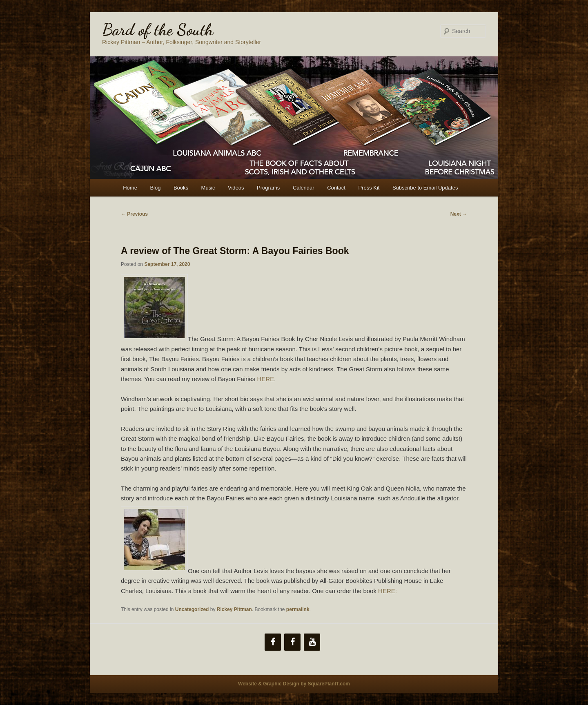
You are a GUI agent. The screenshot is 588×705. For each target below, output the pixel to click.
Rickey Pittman (234, 609)
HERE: (388, 591)
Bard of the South (158, 29)
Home (130, 188)
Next (459, 214)
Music (208, 188)
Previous (134, 214)
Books (181, 188)
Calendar (304, 188)
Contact (336, 188)
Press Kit (369, 188)
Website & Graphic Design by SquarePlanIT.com (294, 684)
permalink (298, 609)
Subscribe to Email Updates (425, 188)
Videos (236, 188)
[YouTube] (312, 642)
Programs (268, 188)
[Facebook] (273, 642)
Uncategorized (192, 609)
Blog (155, 188)
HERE (266, 379)
